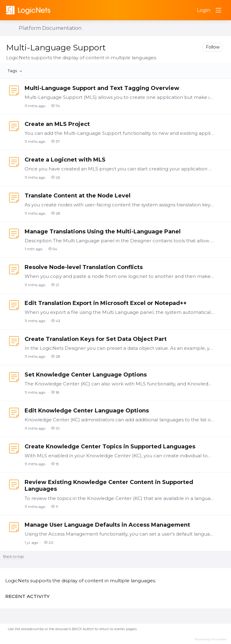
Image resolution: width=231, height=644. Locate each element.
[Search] (189, 10)
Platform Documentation (50, 28)
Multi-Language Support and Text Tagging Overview (102, 88)
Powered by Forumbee (211, 639)
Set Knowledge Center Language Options (86, 375)
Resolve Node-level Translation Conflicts (84, 267)
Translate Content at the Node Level (78, 196)
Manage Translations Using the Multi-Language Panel (103, 232)
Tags (12, 71)
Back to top (13, 556)
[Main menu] (218, 10)
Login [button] (204, 10)
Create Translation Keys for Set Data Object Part (96, 339)
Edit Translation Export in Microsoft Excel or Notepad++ (106, 303)
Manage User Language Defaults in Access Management (107, 525)
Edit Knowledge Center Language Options (87, 411)
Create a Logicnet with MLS (65, 160)
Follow (213, 47)
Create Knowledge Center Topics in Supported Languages (110, 447)
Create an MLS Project (57, 124)
